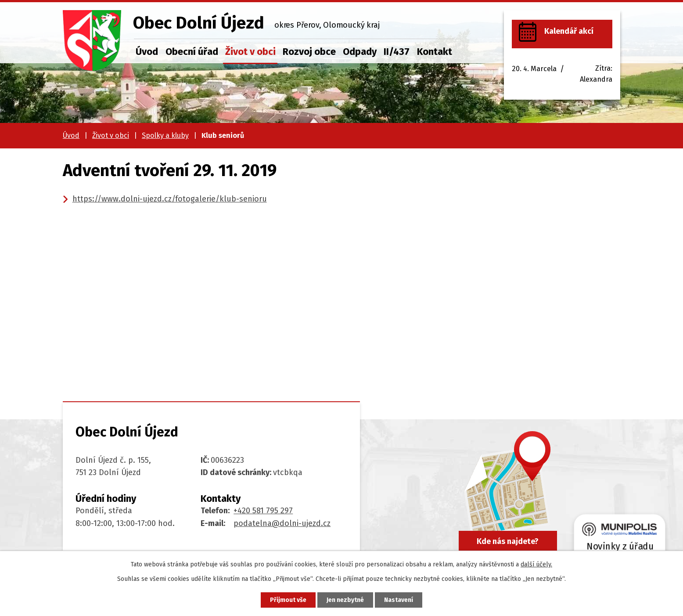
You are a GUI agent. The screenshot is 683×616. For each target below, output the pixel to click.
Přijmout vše (288, 600)
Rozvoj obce (309, 52)
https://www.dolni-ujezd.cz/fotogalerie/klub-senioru (170, 199)
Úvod (147, 52)
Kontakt (435, 52)
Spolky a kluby (165, 135)
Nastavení (399, 600)
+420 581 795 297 (263, 511)
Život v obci (250, 52)
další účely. (536, 564)
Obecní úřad (192, 52)
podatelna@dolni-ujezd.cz (282, 523)
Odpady (360, 52)
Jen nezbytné (345, 600)
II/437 (397, 52)
